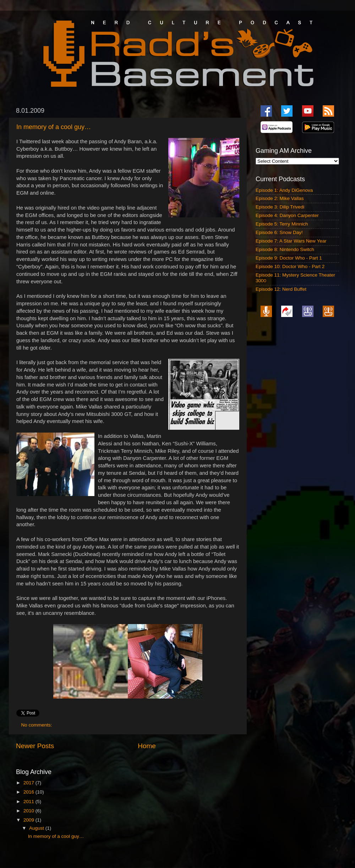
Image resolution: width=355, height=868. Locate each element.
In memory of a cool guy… (54, 127)
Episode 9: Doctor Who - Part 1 (289, 258)
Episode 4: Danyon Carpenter (287, 215)
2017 (29, 783)
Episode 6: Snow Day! (279, 232)
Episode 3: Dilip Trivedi (280, 207)
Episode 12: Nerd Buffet (281, 289)
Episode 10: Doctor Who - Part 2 (290, 266)
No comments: (37, 725)
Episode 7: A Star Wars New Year (291, 241)
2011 (29, 802)
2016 (29, 792)
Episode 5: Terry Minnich (282, 224)
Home (147, 746)
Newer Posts (35, 746)
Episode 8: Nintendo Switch (285, 249)
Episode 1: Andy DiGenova (284, 190)
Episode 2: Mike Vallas (280, 198)
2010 (29, 811)
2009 (29, 820)
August (37, 828)
